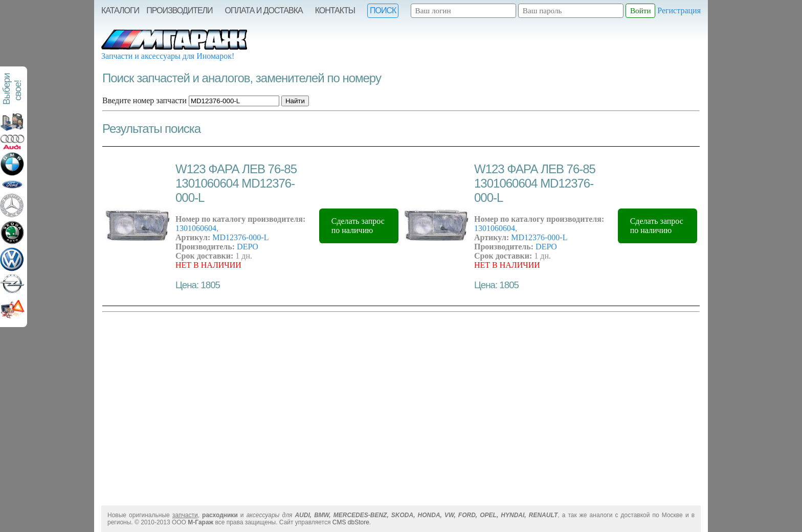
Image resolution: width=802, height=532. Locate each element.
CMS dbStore (351, 522)
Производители (179, 10)
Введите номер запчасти (144, 100)
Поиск (383, 10)
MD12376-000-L (240, 237)
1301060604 (196, 228)
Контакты (335, 10)
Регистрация (679, 10)
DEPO (248, 247)
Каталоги (120, 10)
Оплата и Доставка (264, 10)
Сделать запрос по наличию (358, 226)
